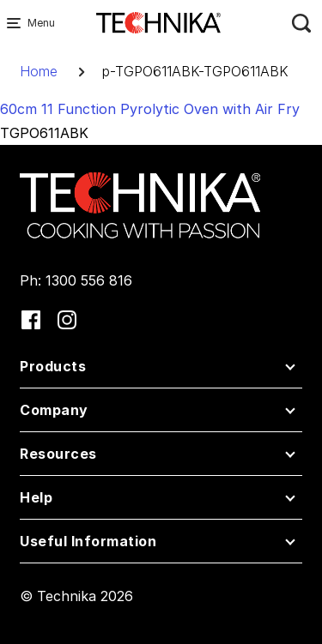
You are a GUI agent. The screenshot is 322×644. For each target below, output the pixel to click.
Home (39, 71)
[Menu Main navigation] (17, 23)
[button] (161, 370)
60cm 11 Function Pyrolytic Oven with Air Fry (150, 109)
